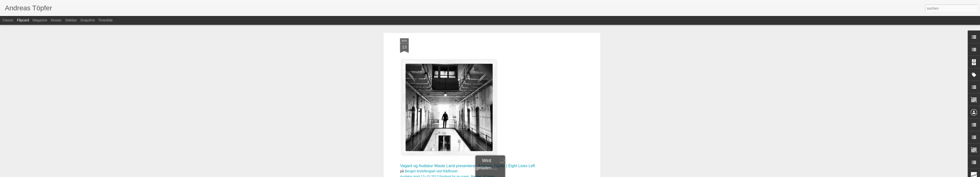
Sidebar (71, 20)
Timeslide (105, 20)
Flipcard (23, 20)
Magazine (40, 20)
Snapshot (88, 20)
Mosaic (56, 20)
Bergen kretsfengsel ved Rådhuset (431, 44)
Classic (8, 20)
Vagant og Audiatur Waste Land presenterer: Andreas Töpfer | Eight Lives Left (468, 39)
